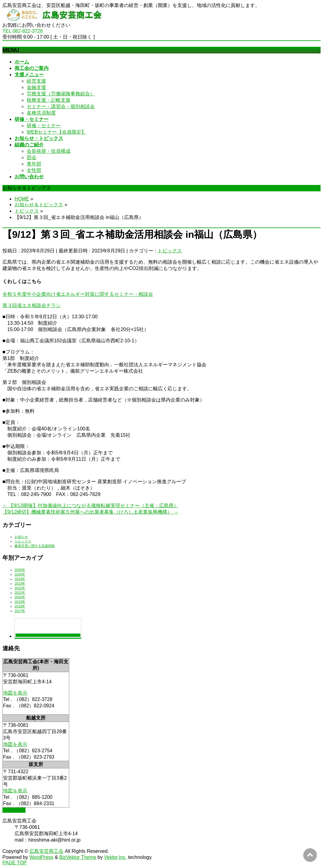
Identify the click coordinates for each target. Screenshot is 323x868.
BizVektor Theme (78, 857)
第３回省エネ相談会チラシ (32, 305)
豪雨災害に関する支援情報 (35, 546)
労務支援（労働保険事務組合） (61, 94)
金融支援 (36, 87)
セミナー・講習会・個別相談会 (61, 106)
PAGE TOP (15, 863)
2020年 (20, 597)
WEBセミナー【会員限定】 (56, 132)
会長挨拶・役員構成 (49, 151)
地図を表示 (15, 693)
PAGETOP (14, 810)
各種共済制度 (41, 113)
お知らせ (21, 537)
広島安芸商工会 (46, 851)
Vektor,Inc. (116, 857)
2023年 (20, 583)
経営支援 (36, 81)
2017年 (20, 611)
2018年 (20, 606)
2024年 (20, 579)
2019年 (20, 602)
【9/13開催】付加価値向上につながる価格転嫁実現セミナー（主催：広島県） (90, 506)
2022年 (20, 588)
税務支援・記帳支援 (49, 100)
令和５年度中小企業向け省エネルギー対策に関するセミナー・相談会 (78, 294)
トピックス (170, 251)
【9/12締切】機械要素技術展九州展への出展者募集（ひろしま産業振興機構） (90, 512)
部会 (32, 157)
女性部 (34, 170)
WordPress (41, 857)
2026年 (20, 570)
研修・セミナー (44, 126)
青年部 (34, 164)
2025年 (20, 574)
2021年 (20, 593)
